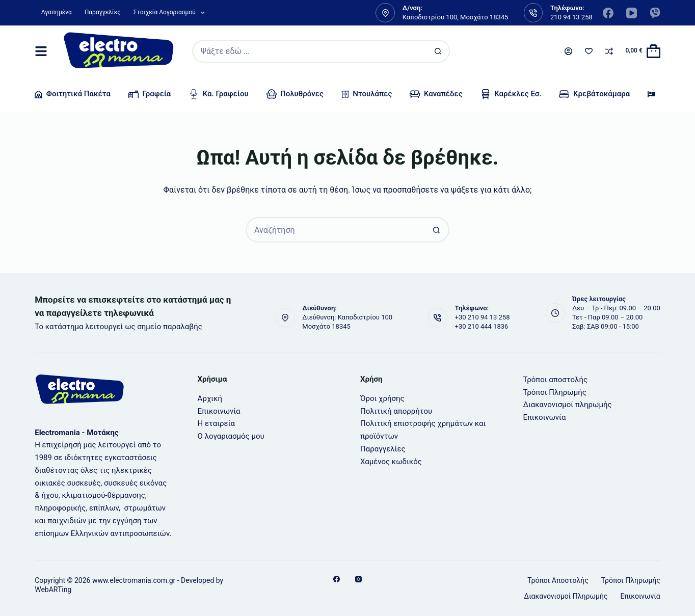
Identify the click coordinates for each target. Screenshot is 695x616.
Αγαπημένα (57, 12)
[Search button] (438, 51)
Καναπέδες (436, 94)
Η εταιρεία (216, 423)
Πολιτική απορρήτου (396, 411)
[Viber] (655, 13)
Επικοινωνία (219, 411)
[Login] (568, 51)
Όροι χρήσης (382, 398)
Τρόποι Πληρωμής (554, 392)
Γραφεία (150, 94)
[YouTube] (632, 13)
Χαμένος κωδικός (391, 462)
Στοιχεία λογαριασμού (171, 13)
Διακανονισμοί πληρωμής (567, 405)
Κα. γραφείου (218, 94)
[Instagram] (358, 579)
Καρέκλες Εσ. (511, 94)
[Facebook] (608, 13)
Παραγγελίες (103, 12)
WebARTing (53, 590)
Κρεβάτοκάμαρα (594, 94)
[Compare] (609, 51)
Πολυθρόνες (295, 94)
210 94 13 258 (571, 17)
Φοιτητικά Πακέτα (73, 94)
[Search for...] (310, 51)
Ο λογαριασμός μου (231, 436)
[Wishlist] (589, 51)
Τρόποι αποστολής (555, 380)
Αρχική (210, 398)
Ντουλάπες (367, 94)
